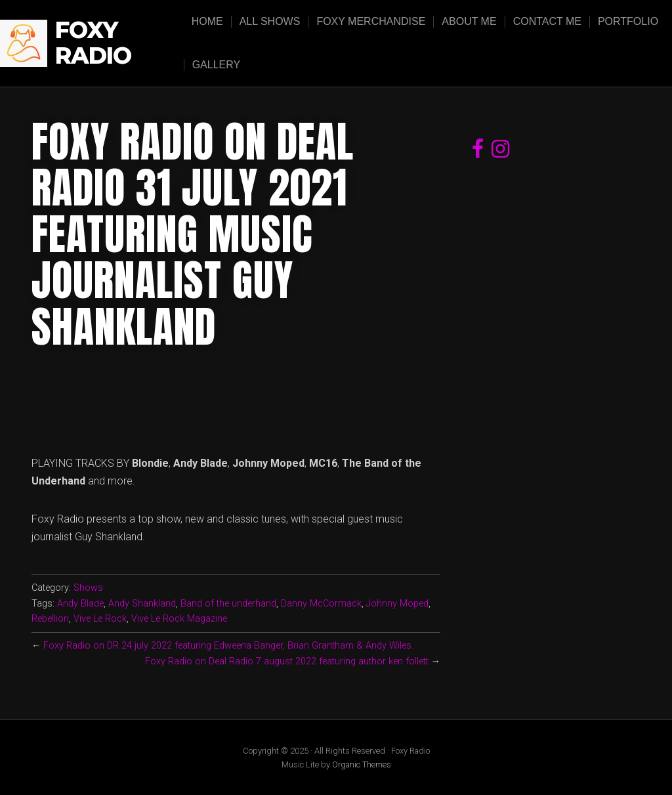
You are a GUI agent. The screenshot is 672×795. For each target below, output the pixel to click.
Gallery (217, 65)
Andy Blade (80, 604)
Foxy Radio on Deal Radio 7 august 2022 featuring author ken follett (287, 661)
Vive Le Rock (100, 619)
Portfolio (628, 21)
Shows (88, 588)
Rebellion (50, 619)
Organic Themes (362, 764)
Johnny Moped (397, 604)
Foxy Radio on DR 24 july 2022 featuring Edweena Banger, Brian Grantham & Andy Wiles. (228, 646)
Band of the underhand (228, 604)
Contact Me (547, 21)
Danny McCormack (321, 604)
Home (207, 21)
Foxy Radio (93, 43)
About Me (469, 21)
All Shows (270, 21)
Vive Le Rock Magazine (179, 619)
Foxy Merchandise (371, 21)
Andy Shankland (142, 604)
